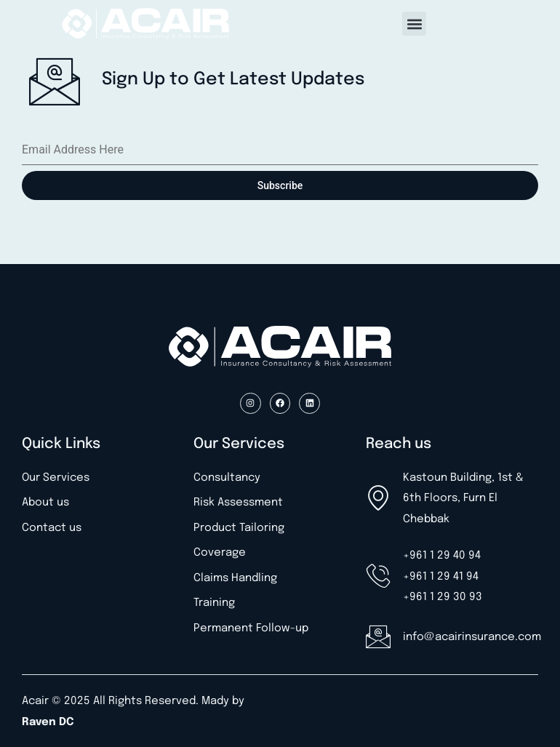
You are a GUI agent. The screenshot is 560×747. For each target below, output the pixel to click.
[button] (414, 24)
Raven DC (48, 722)
